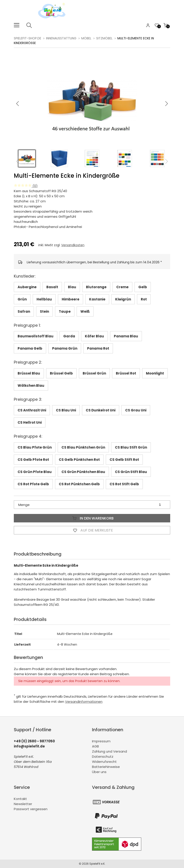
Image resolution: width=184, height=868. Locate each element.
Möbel (86, 38)
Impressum (101, 741)
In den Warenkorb (92, 518)
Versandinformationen (84, 702)
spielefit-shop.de (28, 38)
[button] (167, 104)
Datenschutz (103, 756)
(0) (26, 186)
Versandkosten (73, 245)
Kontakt (20, 799)
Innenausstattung (61, 38)
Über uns (99, 772)
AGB (95, 746)
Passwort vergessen (31, 809)
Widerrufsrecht (104, 762)
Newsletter (23, 804)
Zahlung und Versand (109, 751)
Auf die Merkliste (92, 530)
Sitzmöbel (104, 38)
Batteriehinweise (106, 767)
